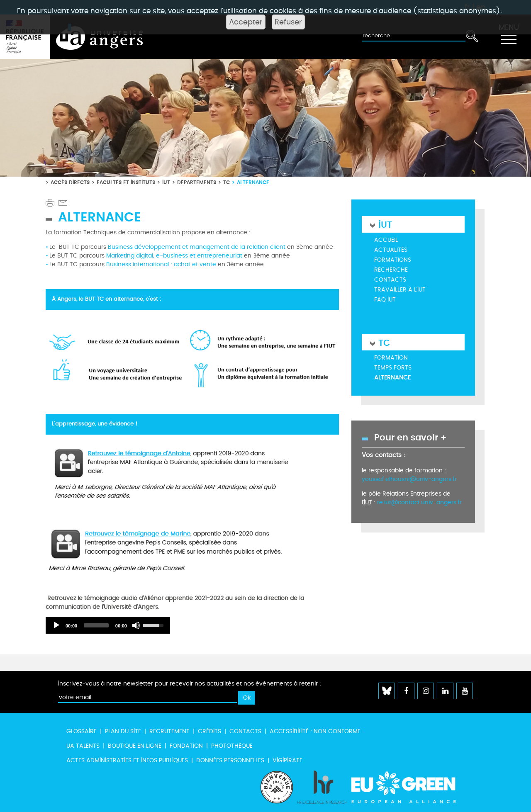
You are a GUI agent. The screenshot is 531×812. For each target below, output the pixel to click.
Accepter (246, 22)
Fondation (186, 746)
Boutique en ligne (135, 746)
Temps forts (393, 368)
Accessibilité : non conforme (315, 731)
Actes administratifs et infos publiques (127, 760)
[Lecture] (56, 625)
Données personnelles (230, 760)
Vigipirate (287, 760)
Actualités (391, 250)
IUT (166, 182)
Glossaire (82, 731)
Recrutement (169, 731)
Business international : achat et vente (161, 264)
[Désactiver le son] (136, 625)
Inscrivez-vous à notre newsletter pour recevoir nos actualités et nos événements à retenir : (190, 684)
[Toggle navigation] (509, 37)
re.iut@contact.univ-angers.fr (419, 502)
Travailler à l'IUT (400, 290)
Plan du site (123, 731)
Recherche (391, 270)
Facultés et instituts (126, 182)
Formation (391, 358)
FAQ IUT (385, 300)
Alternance (392, 378)
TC (227, 182)
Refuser (288, 22)
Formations (393, 260)
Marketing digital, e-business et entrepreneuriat (174, 256)
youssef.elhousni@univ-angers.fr (409, 479)
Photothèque (232, 746)
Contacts (390, 280)
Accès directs (70, 182)
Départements (197, 182)
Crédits (209, 731)
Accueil (386, 240)
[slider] (96, 625)
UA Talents (83, 746)
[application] (108, 625)
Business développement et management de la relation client (197, 247)
